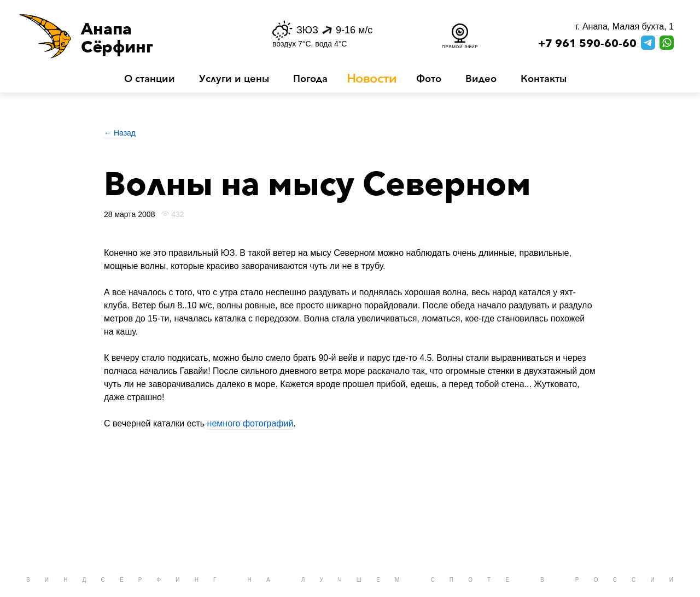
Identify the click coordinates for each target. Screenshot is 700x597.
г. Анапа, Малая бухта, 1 (625, 27)
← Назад (120, 133)
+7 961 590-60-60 (587, 44)
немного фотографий (250, 423)
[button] (130, 36)
